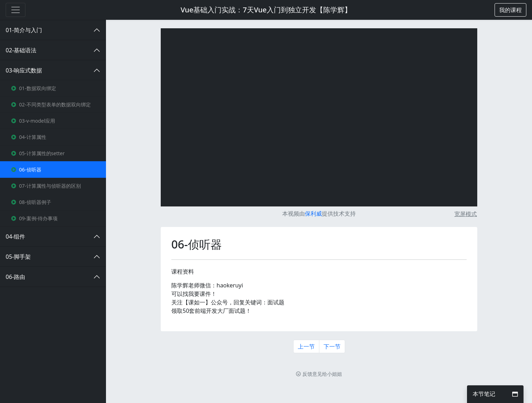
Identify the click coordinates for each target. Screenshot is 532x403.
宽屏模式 (466, 214)
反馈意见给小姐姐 (319, 374)
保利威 (313, 214)
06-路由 (15, 277)
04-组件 (15, 236)
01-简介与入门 (24, 30)
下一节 (332, 346)
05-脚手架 (18, 257)
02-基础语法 (21, 50)
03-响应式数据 (24, 70)
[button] (510, 10)
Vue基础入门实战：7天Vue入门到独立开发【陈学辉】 (266, 10)
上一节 (306, 346)
